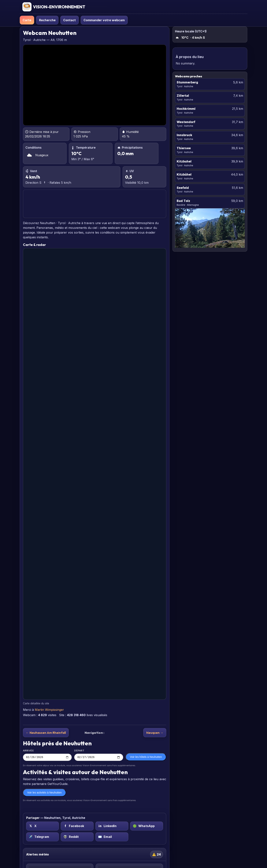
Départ (99, 755)
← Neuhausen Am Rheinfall (46, 733)
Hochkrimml (186, 109)
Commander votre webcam (104, 20)
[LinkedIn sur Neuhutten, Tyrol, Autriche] (112, 827)
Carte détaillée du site (36, 703)
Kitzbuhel (184, 161)
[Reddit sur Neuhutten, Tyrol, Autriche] (77, 837)
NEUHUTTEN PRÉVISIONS (95, 204)
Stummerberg (187, 82)
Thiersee (184, 148)
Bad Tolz (183, 201)
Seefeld (183, 188)
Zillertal (183, 96)
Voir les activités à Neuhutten (44, 793)
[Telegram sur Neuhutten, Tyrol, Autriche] (43, 837)
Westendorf (186, 122)
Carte (27, 20)
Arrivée (47, 755)
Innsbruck (184, 135)
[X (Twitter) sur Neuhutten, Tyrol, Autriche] (43, 827)
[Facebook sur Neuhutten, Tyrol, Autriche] (77, 827)
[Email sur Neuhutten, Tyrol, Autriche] (112, 837)
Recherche (47, 20)
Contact (69, 20)
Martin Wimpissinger (49, 710)
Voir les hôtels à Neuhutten (146, 757)
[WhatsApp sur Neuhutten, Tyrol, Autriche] (147, 827)
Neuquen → (155, 733)
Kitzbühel (184, 174)
